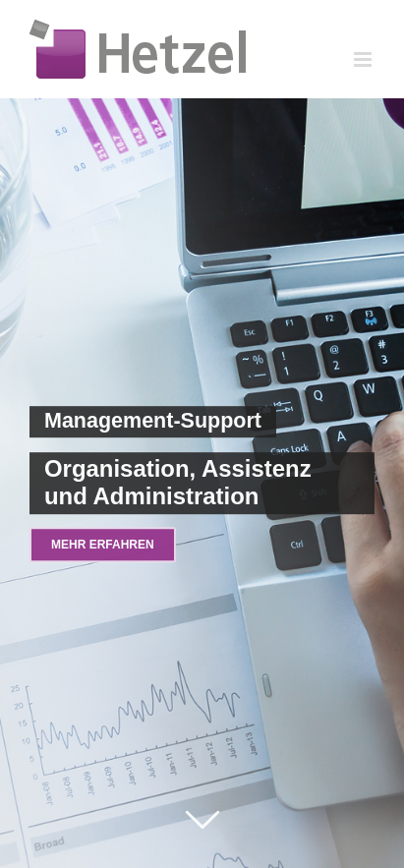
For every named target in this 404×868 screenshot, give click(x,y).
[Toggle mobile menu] (364, 59)
